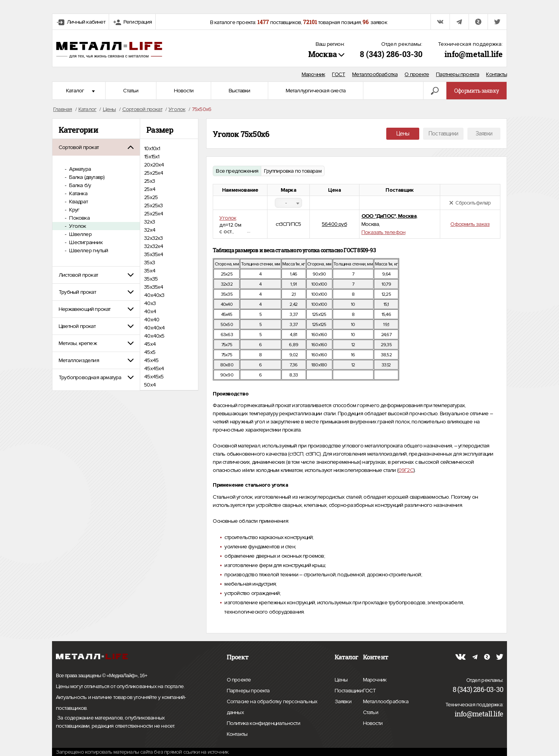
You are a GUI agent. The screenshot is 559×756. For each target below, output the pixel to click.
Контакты (497, 74)
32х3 (149, 222)
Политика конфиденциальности (263, 723)
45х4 (150, 344)
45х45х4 (154, 368)
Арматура (79, 169)
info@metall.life (474, 54)
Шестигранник (85, 242)
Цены (403, 134)
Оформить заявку (477, 91)
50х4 (150, 385)
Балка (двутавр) (86, 177)
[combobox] (288, 203)
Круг (74, 210)
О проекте (417, 74)
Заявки (484, 134)
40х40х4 (154, 328)
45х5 (150, 352)
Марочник (313, 74)
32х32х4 (154, 246)
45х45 (151, 360)
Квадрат (78, 202)
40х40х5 (154, 336)
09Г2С (406, 470)
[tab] (96, 147)
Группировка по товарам (293, 171)
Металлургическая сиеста (316, 91)
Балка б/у (79, 185)
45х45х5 (154, 377)
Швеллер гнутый (88, 251)
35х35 (151, 279)
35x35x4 (154, 254)
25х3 (149, 181)
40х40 (152, 320)
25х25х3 (153, 205)
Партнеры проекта (457, 74)
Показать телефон (383, 232)
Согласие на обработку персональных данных (272, 708)
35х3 (149, 263)
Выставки (240, 91)
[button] (96, 147)
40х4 (150, 311)
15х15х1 (152, 157)
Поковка (79, 218)
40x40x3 (154, 295)
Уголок (77, 226)
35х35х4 (154, 287)
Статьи (131, 91)
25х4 (150, 189)
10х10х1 (152, 148)
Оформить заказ (470, 224)
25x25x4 (154, 173)
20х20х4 (154, 165)
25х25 (151, 197)
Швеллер (80, 234)
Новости (184, 91)
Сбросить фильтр (470, 203)
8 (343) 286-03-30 (391, 54)
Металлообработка (375, 74)
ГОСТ (339, 74)
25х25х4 (154, 214)
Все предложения (237, 171)
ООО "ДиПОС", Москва (389, 216)
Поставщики (443, 134)
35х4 (150, 271)
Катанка (78, 193)
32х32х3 (153, 238)
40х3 (150, 303)
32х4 (150, 230)
